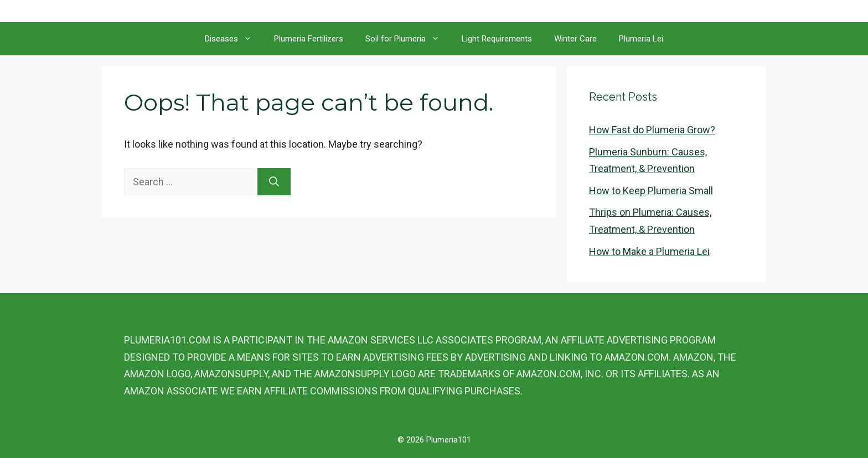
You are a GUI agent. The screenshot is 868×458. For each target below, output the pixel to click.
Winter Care (575, 39)
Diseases (234, 39)
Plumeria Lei (641, 39)
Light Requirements (497, 39)
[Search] (274, 182)
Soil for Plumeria (408, 39)
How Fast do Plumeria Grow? (652, 130)
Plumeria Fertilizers (309, 39)
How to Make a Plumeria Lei (649, 251)
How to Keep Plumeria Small (651, 191)
